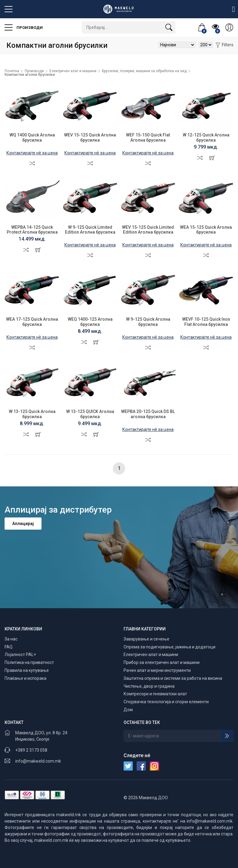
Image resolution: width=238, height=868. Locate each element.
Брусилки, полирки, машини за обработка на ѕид (144, 71)
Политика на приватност (29, 662)
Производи (24, 27)
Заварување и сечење (146, 639)
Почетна (12, 71)
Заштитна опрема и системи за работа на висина (173, 678)
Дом (128, 710)
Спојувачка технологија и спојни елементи (166, 702)
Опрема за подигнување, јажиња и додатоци (169, 647)
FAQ (9, 647)
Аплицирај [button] (23, 524)
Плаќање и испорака (25, 678)
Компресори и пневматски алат (155, 694)
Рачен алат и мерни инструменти (157, 670)
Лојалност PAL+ (20, 655)
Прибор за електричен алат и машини (162, 662)
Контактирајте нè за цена (32, 153)
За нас (11, 639)
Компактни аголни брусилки (30, 75)
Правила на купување (27, 670)
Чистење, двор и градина (149, 686)
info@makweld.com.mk (38, 761)
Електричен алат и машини (73, 71)
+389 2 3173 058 (31, 750)
